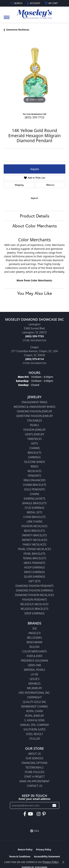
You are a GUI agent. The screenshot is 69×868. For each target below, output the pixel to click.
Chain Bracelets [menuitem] (34, 517)
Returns (50, 185)
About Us (34, 754)
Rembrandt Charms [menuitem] (34, 706)
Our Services (35, 758)
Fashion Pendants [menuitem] (34, 600)
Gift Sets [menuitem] (34, 581)
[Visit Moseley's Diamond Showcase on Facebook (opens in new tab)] (25, 814)
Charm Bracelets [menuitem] (34, 485)
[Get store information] (34, 340)
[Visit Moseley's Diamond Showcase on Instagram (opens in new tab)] (39, 814)
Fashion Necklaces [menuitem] (34, 526)
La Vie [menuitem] (34, 674)
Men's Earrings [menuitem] (34, 572)
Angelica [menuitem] (34, 633)
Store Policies (34, 772)
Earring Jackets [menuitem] (34, 499)
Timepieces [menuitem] (34, 439)
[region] (34, 73)
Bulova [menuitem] (34, 647)
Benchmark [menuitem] (34, 642)
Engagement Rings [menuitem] (35, 402)
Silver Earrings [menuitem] (34, 577)
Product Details (35, 216)
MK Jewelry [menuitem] (34, 688)
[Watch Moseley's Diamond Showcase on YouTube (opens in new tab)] (30, 814)
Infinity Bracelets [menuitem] (34, 535)
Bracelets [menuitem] (35, 453)
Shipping (19, 185)
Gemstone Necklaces (18, 30)
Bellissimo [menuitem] (34, 638)
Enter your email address (34, 799)
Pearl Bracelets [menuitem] (34, 554)
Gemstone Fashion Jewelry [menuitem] (34, 416)
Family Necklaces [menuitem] (35, 544)
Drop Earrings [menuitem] (34, 613)
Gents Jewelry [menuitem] (34, 434)
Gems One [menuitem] (34, 665)
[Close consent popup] (63, 862)
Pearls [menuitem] (34, 425)
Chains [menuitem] (34, 494)
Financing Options (34, 763)
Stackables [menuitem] (34, 421)
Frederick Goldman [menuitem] (34, 661)
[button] (17, 3)
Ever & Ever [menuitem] (35, 656)
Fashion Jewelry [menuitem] (35, 430)
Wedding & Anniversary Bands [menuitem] (34, 407)
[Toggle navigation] (7, 19)
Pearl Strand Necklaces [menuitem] (34, 549)
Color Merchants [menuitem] (34, 651)
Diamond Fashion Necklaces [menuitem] (35, 595)
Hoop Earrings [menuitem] (35, 567)
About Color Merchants (35, 226)
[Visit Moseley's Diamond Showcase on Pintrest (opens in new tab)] (44, 814)
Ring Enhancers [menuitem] (34, 480)
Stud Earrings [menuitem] (34, 508)
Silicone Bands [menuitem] (34, 462)
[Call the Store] (34, 336)
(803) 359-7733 (34, 117)
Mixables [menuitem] (35, 684)
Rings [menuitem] (35, 466)
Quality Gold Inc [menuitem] (35, 702)
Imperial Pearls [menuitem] (35, 670)
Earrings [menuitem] (34, 457)
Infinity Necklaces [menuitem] (34, 540)
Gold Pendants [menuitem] (34, 489)
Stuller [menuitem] (34, 739)
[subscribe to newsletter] (54, 805)
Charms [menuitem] (34, 448)
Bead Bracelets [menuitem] (35, 531)
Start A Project (34, 777)
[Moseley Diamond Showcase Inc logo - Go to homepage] (35, 13)
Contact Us (35, 786)
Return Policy (25, 850)
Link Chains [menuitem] (35, 522)
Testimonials (34, 767)
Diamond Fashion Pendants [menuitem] (34, 586)
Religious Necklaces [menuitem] (34, 604)
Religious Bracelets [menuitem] (34, 609)
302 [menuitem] (34, 628)
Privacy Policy (44, 850)
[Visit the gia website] (35, 831)
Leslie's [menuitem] (35, 679)
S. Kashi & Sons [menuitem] (34, 720)
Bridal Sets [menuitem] (34, 512)
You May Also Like (34, 293)
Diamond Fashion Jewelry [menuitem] (34, 411)
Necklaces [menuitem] (34, 471)
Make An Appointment (34, 781)
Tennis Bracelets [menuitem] (34, 558)
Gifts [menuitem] (35, 443)
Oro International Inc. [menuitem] (34, 693)
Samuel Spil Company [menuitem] (35, 725)
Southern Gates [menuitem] (35, 729)
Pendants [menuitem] (35, 476)
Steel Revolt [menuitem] (34, 734)
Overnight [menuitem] (34, 697)
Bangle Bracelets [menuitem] (35, 503)
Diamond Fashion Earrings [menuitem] (34, 590)
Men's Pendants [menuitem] (34, 563)
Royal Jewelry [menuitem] (34, 716)
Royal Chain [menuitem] (34, 711)
